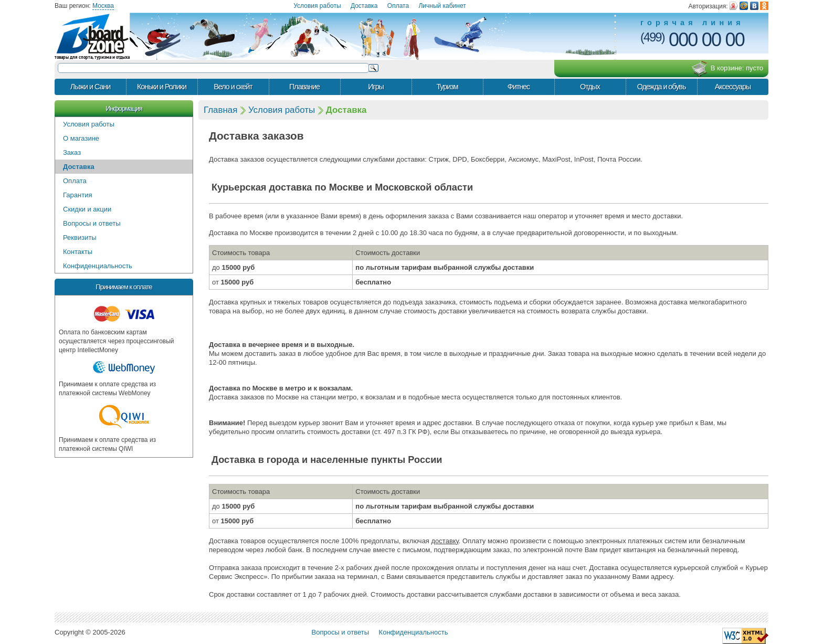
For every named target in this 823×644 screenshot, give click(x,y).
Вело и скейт (233, 87)
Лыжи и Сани (90, 87)
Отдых (590, 87)
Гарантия (77, 195)
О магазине (81, 138)
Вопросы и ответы (92, 223)
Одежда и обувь (662, 87)
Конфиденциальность (98, 266)
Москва (103, 6)
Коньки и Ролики (162, 87)
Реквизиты (80, 237)
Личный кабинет (442, 6)
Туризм (447, 87)
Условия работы (317, 6)
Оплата (398, 6)
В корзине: (727, 69)
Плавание (304, 87)
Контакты (78, 252)
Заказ (72, 152)
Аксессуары (733, 87)
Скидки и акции (87, 209)
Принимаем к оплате (124, 287)
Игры (376, 87)
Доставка (364, 6)
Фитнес (519, 87)
